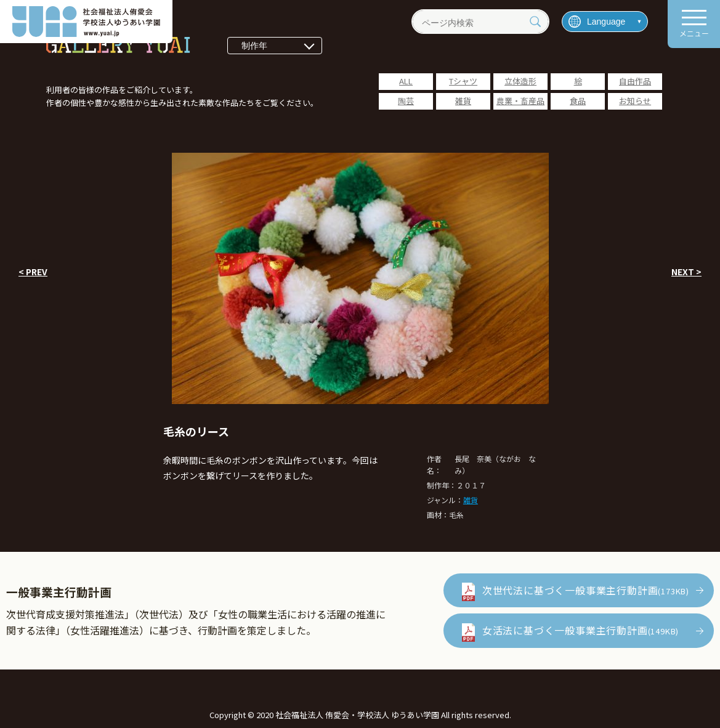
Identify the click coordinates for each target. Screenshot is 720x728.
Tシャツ (463, 81)
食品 (578, 101)
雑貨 (463, 101)
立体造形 (520, 81)
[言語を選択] (605, 22)
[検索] (535, 22)
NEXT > (686, 272)
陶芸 (406, 101)
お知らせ (635, 101)
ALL (406, 81)
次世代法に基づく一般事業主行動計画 (586, 590)
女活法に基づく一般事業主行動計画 (580, 630)
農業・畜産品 (520, 101)
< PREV (33, 272)
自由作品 (635, 81)
